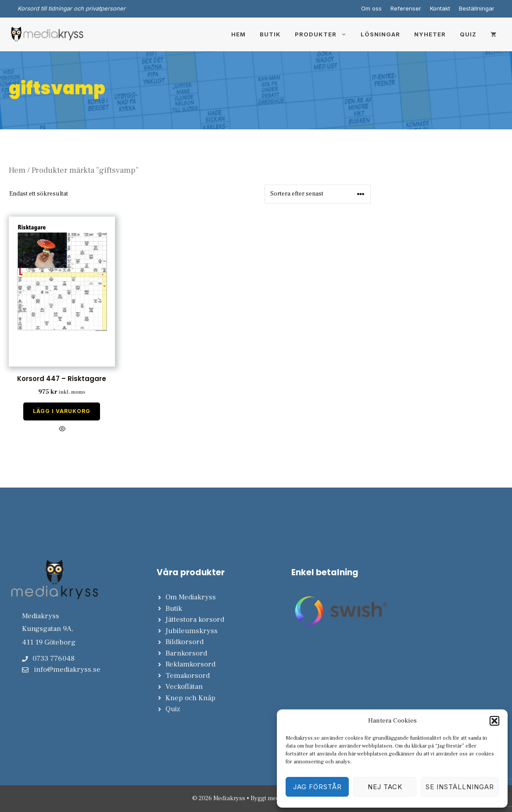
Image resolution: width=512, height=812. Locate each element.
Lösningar (380, 34)
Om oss (371, 8)
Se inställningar (460, 787)
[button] (494, 721)
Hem (238, 34)
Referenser (406, 8)
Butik (270, 34)
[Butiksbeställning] (318, 194)
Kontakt (440, 8)
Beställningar (477, 8)
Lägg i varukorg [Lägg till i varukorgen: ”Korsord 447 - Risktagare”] (62, 411)
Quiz (468, 34)
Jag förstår (317, 787)
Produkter (324, 34)
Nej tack (385, 787)
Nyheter (430, 34)
